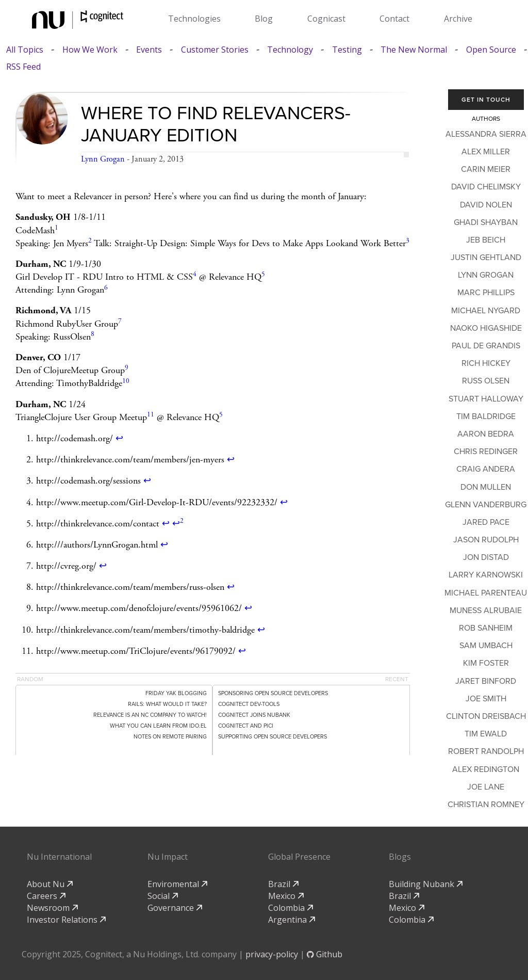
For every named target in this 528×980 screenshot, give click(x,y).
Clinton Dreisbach (486, 716)
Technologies (194, 19)
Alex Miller (486, 152)
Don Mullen (486, 487)
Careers (46, 896)
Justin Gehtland (486, 258)
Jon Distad (486, 557)
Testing (347, 50)
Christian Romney (486, 805)
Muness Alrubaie (486, 611)
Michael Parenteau (486, 593)
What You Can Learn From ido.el (158, 726)
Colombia (291, 908)
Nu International (59, 857)
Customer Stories (215, 50)
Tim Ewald (486, 734)
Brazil (283, 884)
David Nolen (486, 205)
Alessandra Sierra (486, 134)
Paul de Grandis (486, 346)
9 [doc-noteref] (127, 368)
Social (163, 896)
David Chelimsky (486, 187)
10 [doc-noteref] (126, 381)
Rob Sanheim (486, 628)
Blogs (400, 857)
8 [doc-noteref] (93, 334)
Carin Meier (486, 169)
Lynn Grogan (103, 159)
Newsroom (52, 908)
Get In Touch (486, 100)
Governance (175, 908)
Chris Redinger (486, 452)
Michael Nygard (486, 311)
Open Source (491, 50)
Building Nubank (426, 884)
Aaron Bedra (486, 434)
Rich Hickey (486, 363)
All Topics (25, 50)
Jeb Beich (486, 240)
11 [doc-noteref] (151, 415)
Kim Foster (486, 663)
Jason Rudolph (486, 540)
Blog (264, 19)
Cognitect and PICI (246, 726)
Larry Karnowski (486, 575)
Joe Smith (486, 699)
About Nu (50, 884)
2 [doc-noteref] (90, 241)
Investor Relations (66, 920)
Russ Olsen (486, 381)
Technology (290, 50)
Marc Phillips (486, 293)
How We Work (90, 50)
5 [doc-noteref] (263, 274)
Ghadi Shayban (486, 222)
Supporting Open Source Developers (273, 737)
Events (149, 50)
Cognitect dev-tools (249, 704)
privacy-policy (272, 954)
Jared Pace (486, 522)
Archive (458, 19)
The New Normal (414, 50)
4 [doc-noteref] (195, 274)
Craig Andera (486, 469)
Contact (394, 19)
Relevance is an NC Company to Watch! (150, 715)
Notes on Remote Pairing (170, 737)
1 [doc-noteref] (56, 228)
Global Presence (299, 857)
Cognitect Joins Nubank (254, 715)
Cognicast (326, 19)
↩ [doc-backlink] (119, 438)
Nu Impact (168, 857)
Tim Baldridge (486, 416)
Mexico (286, 896)
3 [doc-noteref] (408, 241)
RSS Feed (23, 67)
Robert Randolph (486, 751)
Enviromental (177, 884)
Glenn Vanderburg (486, 505)
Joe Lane (486, 787)
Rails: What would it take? (167, 704)
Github (325, 954)
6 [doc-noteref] (106, 288)
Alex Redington (486, 769)
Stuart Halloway (486, 399)
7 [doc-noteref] (120, 321)
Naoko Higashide (486, 328)
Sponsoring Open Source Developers (273, 693)
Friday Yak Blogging (176, 693)
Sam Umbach (486, 646)
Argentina (292, 920)
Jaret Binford (486, 681)
